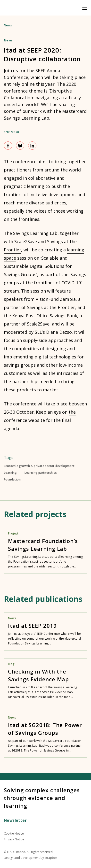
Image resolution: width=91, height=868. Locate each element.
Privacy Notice (14, 839)
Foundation (12, 480)
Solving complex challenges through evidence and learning (42, 798)
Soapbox (51, 858)
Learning (10, 473)
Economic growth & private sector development (39, 466)
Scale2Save (26, 241)
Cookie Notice (14, 833)
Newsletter (15, 820)
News (8, 25)
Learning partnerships (41, 473)
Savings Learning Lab (35, 233)
